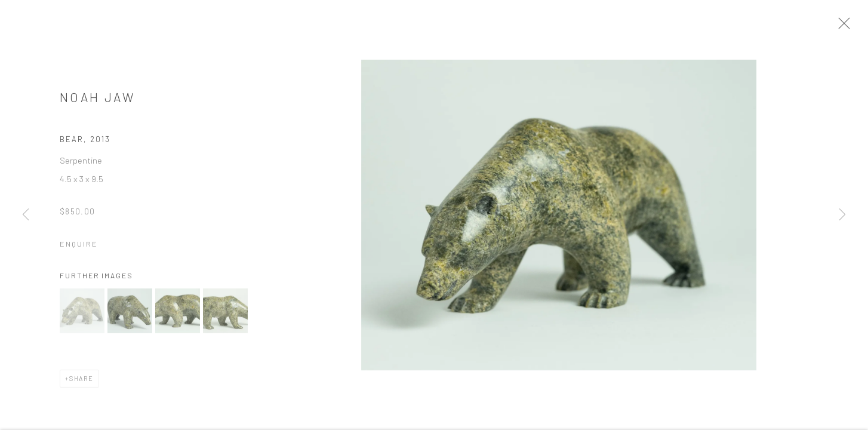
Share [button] (81, 382)
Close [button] (848, 27)
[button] (82, 314)
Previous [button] (26, 215)
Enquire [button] (79, 247)
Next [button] (842, 215)
